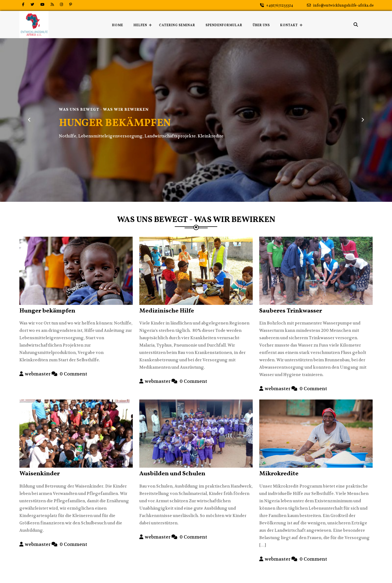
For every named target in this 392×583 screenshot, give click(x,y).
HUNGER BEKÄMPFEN (115, 123)
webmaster (38, 374)
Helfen (140, 25)
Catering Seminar (177, 25)
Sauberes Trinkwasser (291, 311)
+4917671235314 (277, 6)
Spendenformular (224, 25)
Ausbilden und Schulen (172, 474)
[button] (29, 120)
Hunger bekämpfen (47, 311)
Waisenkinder (40, 474)
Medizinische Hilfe (167, 311)
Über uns (261, 25)
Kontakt (289, 25)
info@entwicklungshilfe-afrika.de (340, 6)
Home (118, 25)
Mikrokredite (279, 474)
